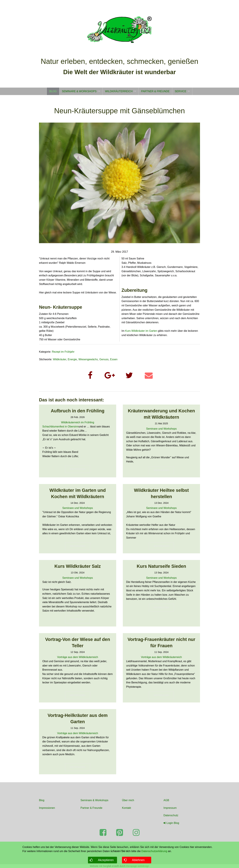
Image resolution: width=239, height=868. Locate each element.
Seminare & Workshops (94, 800)
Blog (42, 800)
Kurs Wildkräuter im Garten (141, 331)
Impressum (170, 808)
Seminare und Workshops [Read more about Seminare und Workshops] (161, 429)
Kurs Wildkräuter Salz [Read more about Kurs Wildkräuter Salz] (78, 566)
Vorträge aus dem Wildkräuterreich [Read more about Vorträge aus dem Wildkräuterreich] (78, 657)
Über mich (128, 800)
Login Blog (171, 823)
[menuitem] (53, 91)
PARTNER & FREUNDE (155, 91)
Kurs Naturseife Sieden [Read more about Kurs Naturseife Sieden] (161, 566)
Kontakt (126, 808)
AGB (166, 800)
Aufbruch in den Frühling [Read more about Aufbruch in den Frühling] (78, 411)
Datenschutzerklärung (154, 851)
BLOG (53, 91)
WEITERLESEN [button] (78, 469)
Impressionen (47, 808)
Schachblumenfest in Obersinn (60, 427)
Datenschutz (171, 815)
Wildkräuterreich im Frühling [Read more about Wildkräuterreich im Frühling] (78, 422)
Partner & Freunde (91, 808)
